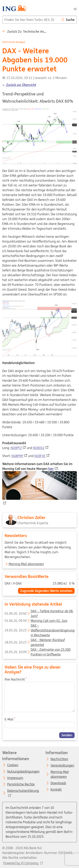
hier (51, 469)
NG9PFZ (16, 448)
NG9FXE (40, 456)
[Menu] (75, 9)
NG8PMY (17, 456)
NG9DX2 (39, 448)
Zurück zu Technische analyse (27, 31)
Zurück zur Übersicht (19, 85)
